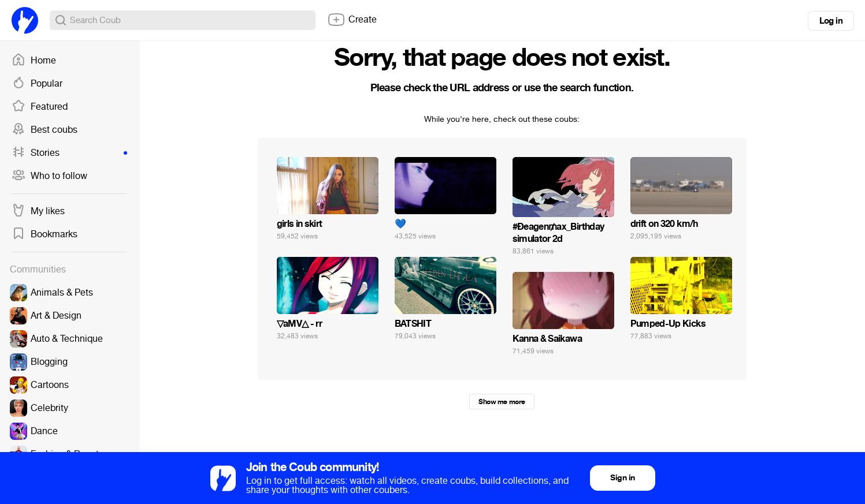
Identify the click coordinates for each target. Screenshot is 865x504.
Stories (69, 153)
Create (352, 20)
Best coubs (44, 130)
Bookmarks (44, 234)
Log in (831, 21)
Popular (37, 84)
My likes (38, 211)
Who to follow (49, 176)
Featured (40, 107)
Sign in (622, 478)
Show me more (502, 402)
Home (34, 61)
